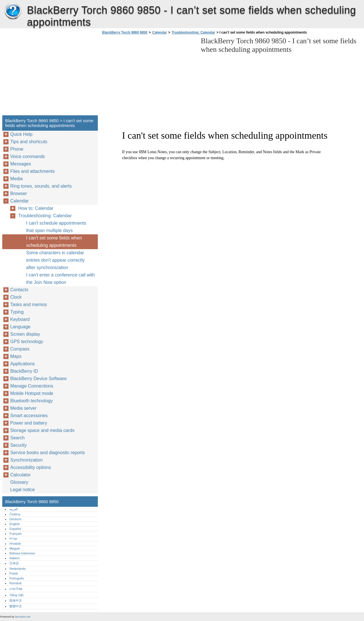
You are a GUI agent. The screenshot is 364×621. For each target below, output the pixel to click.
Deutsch (15, 519)
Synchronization (26, 460)
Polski (14, 573)
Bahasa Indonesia (22, 553)
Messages (21, 164)
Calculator (20, 475)
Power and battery (29, 423)
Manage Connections (32, 386)
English (15, 524)
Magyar (15, 548)
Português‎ (17, 578)
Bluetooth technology (31, 401)
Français (15, 534)
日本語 (14, 563)
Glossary (19, 482)
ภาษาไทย (16, 589)
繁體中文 (16, 606)
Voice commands (28, 156)
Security (18, 445)
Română (15, 583)
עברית (13, 538)
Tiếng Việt (16, 595)
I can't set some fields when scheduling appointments (54, 242)
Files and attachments (33, 171)
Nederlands (17, 569)
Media (16, 179)
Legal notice (22, 490)
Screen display (25, 334)
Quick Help (21, 134)
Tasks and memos (29, 305)
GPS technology (27, 342)
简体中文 (16, 600)
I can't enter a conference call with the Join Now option (60, 279)
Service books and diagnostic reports (47, 453)
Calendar (159, 32)
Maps (16, 356)
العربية (14, 509)
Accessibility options (31, 467)
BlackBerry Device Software (38, 379)
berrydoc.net (23, 617)
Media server (23, 408)
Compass (20, 349)
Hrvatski (15, 544)
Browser (19, 193)
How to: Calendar (36, 208)
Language (20, 327)
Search (17, 438)
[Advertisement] (148, 77)
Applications (22, 364)
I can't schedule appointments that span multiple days (56, 227)
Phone (17, 149)
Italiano (15, 558)
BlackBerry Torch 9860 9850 (13, 11)
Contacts (19, 290)
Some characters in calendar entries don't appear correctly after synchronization (55, 260)
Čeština (15, 514)
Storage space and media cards (42, 430)
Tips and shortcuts (29, 142)
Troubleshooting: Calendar (194, 32)
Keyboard (20, 319)
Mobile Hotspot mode (32, 393)
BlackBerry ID (24, 371)
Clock (16, 297)
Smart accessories (29, 416)
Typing (17, 312)
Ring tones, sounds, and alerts (41, 186)
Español (15, 529)
